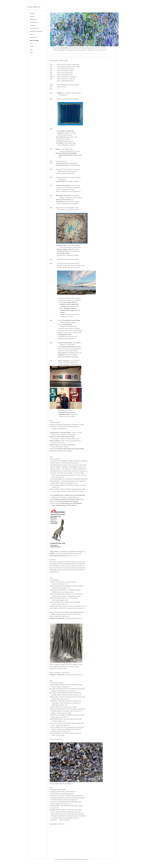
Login (31, 50)
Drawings (32, 13)
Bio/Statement (34, 37)
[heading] (34, 7)
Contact (32, 46)
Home (31, 52)
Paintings (32, 16)
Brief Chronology (34, 41)
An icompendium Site (84, 860)
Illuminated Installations (36, 31)
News (31, 43)
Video (31, 34)
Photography (33, 19)
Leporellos (33, 25)
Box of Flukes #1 (34, 22)
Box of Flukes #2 (34, 28)
